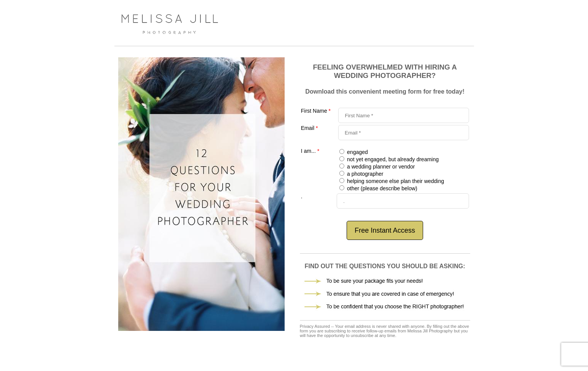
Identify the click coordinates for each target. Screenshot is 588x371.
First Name (316, 111)
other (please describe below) (381, 188)
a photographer (364, 174)
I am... (310, 151)
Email (309, 128)
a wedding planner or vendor (380, 167)
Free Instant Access (385, 230)
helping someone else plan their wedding (395, 181)
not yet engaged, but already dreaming (392, 159)
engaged (357, 152)
